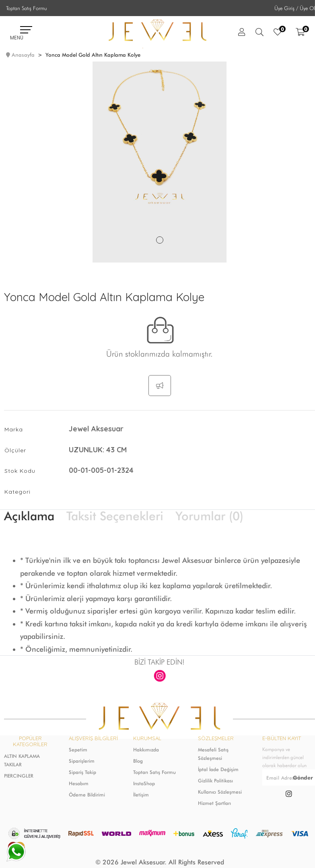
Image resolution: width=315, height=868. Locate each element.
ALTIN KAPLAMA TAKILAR (22, 760)
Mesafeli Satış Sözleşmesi (213, 754)
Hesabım (79, 783)
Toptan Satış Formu (27, 8)
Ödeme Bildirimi (87, 795)
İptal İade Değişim (218, 769)
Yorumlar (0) (209, 516)
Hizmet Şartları (214, 803)
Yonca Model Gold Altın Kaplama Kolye (93, 55)
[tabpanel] (160, 162)
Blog (138, 761)
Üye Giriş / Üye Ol (295, 8)
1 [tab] (160, 240)
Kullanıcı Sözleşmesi (220, 792)
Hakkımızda (146, 750)
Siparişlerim (82, 761)
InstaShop (144, 783)
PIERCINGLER (19, 776)
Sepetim (78, 750)
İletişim (141, 795)
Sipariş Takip (82, 772)
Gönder (303, 778)
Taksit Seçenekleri (115, 516)
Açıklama (29, 516)
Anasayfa (23, 55)
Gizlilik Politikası (215, 781)
